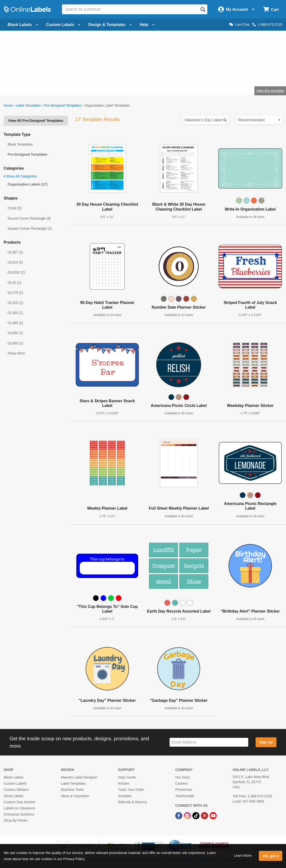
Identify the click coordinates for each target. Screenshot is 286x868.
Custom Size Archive (19, 802)
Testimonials (185, 796)
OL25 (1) (14, 283)
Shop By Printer (16, 820)
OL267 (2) (15, 252)
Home (8, 105)
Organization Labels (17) (28, 184)
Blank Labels (13, 777)
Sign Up (266, 742)
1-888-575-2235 (267, 25)
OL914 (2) (15, 262)
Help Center (127, 777)
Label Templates (28, 105)
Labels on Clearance (19, 808)
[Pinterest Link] (205, 815)
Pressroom (184, 790)
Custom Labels (15, 783)
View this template (270, 91)
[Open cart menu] (271, 9)
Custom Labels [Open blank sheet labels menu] (63, 25)
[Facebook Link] (179, 815)
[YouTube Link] (213, 815)
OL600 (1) (15, 343)
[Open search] (203, 10)
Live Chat (239, 25)
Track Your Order (131, 790)
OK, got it (271, 856)
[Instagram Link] (188, 815)
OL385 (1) (15, 323)
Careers (181, 783)
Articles (124, 783)
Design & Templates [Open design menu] (110, 25)
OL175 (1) (15, 293)
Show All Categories (20, 176)
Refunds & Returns (133, 802)
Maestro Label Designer (79, 777)
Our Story (183, 777)
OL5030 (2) (16, 272)
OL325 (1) (15, 303)
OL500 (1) (15, 333)
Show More (16, 353)
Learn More (243, 855)
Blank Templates (20, 144)
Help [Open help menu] (147, 25)
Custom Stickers (16, 790)
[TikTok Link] (196, 815)
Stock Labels (13, 796)
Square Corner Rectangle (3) (30, 228)
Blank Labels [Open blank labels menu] (23, 25)
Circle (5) (15, 208)
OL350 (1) (15, 313)
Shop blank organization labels (46, 75)
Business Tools (72, 790)
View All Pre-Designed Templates (36, 121)
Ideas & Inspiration (75, 796)
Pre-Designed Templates (63, 105)
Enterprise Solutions (19, 814)
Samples (125, 796)
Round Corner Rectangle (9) (29, 218)
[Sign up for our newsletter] (209, 742)
